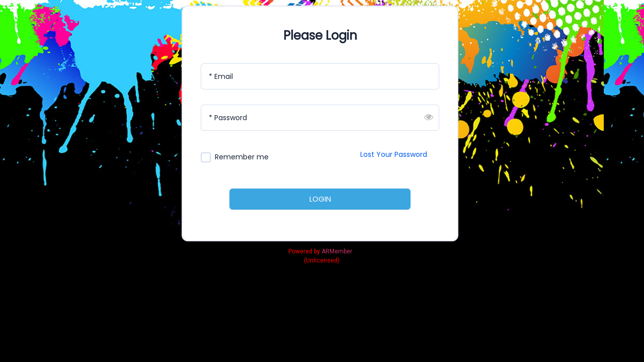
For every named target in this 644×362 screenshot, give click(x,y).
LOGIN (320, 199)
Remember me (242, 157)
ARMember (337, 251)
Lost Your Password (394, 154)
